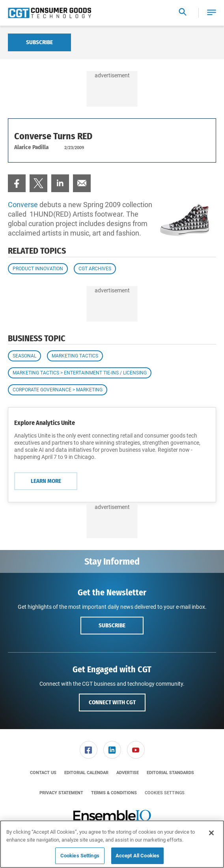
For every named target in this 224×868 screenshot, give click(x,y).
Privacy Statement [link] (61, 793)
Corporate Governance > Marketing (58, 390)
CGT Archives (95, 269)
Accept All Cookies (137, 856)
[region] (112, 844)
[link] (17, 183)
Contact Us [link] (43, 773)
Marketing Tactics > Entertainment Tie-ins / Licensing (80, 373)
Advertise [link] (128, 773)
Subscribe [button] (112, 625)
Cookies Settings (165, 793)
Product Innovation (38, 269)
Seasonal (24, 356)
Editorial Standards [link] (170, 773)
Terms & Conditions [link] (114, 793)
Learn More (46, 481)
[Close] (211, 833)
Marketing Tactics (75, 356)
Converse (23, 205)
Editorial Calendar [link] (86, 773)
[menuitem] (17, 183)
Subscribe (39, 42)
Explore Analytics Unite (45, 423)
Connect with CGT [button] (112, 702)
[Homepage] (49, 13)
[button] (212, 13)
